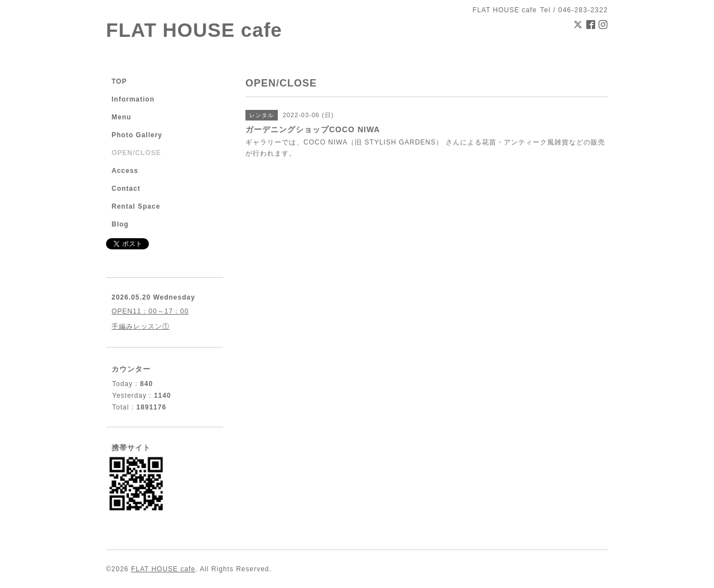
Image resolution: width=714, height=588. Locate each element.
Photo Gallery (137, 135)
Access (125, 171)
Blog (120, 224)
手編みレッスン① (141, 326)
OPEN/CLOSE (136, 153)
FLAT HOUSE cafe (194, 30)
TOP (119, 81)
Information (133, 99)
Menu (121, 117)
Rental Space (136, 206)
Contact (126, 189)
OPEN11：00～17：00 (150, 311)
